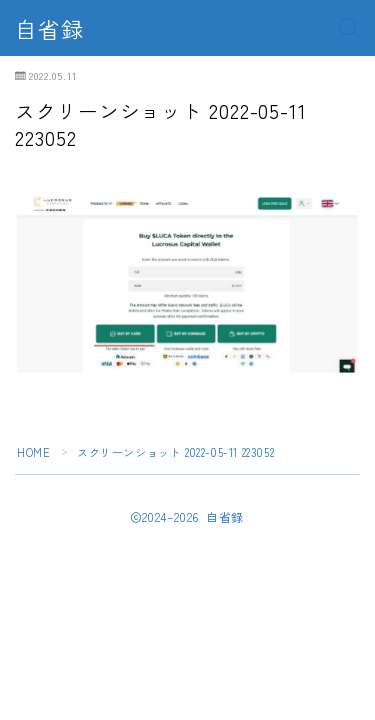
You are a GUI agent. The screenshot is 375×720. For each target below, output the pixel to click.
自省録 (49, 28)
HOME (33, 452)
